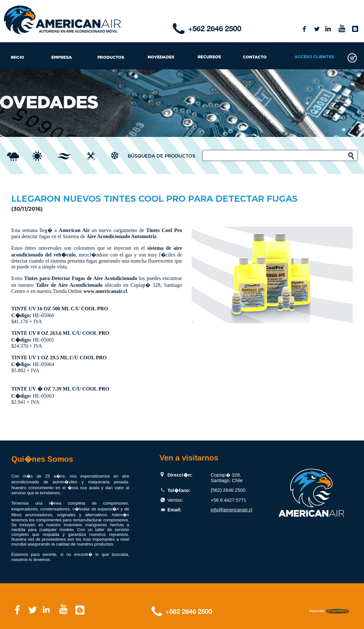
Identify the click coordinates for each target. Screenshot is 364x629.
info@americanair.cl (231, 510)
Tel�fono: (179, 490)
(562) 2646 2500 (228, 490)
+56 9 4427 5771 (228, 500)
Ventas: (175, 500)
